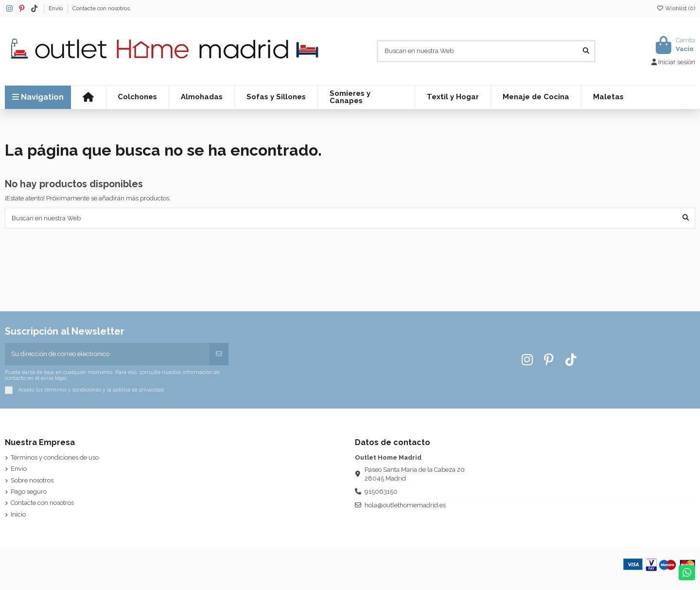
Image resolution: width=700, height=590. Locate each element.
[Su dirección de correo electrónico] (108, 354)
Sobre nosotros (32, 480)
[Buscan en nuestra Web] (586, 51)
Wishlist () (676, 8)
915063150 (381, 492)
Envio (56, 8)
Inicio (18, 514)
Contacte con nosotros (101, 8)
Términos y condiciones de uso (55, 457)
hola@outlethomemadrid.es (405, 505)
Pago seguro (29, 492)
